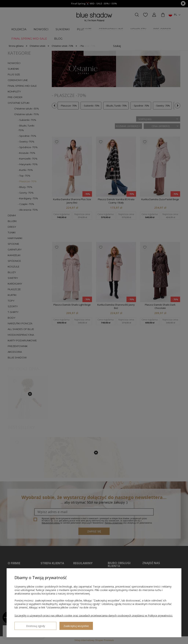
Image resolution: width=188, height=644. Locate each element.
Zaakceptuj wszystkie (61, 624)
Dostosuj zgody (28, 624)
